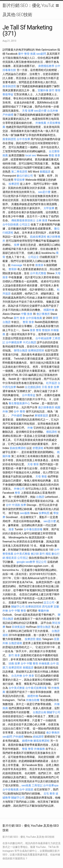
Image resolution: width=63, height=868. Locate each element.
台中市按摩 (23, 139)
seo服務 (25, 513)
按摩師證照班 (36, 351)
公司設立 (25, 224)
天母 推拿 (47, 387)
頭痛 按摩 (14, 663)
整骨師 (13, 269)
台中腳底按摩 (14, 342)
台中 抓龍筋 (26, 789)
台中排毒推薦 (34, 318)
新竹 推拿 (19, 318)
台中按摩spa (51, 785)
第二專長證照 (19, 172)
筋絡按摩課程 (38, 237)
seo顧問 (41, 54)
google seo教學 (26, 562)
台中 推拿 (28, 676)
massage (17, 265)
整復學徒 (8, 94)
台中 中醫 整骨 (17, 611)
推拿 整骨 (36, 330)
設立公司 (49, 603)
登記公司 (41, 562)
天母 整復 (41, 477)
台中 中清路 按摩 (16, 505)
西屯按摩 (48, 607)
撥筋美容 (11, 558)
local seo (31, 155)
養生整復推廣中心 (19, 403)
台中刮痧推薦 (11, 224)
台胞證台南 (39, 712)
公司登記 (23, 558)
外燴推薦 (41, 123)
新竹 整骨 (55, 90)
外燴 (30, 428)
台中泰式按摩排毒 (36, 688)
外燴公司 (19, 489)
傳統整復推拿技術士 (23, 220)
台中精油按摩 (44, 338)
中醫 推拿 (27, 314)
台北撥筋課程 (33, 387)
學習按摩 (19, 180)
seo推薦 (26, 785)
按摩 (17, 245)
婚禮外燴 (33, 696)
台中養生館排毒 (33, 529)
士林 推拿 (42, 220)
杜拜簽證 (52, 383)
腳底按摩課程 (41, 741)
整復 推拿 (54, 155)
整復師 (46, 330)
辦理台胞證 (21, 351)
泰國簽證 (45, 172)
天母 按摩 (28, 111)
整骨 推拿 (28, 322)
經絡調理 (38, 737)
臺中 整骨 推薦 (27, 54)
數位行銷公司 (25, 176)
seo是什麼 (40, 111)
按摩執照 (44, 513)
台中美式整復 (38, 273)
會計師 (35, 554)
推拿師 (39, 265)
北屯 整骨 (49, 794)
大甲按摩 (49, 208)
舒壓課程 (38, 448)
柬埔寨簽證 (41, 416)
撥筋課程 (52, 432)
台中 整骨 (19, 411)
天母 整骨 (33, 464)
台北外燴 (53, 111)
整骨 (17, 493)
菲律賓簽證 (18, 627)
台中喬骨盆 (29, 395)
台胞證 (40, 497)
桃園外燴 (49, 310)
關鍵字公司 (18, 607)
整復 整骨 (28, 749)
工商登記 (37, 785)
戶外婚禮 (8, 115)
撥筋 (39, 639)
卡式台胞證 (29, 342)
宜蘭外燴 (43, 90)
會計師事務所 (46, 407)
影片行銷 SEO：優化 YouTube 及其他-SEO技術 (30, 10)
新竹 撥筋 (45, 554)
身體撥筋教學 (46, 66)
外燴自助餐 (33, 700)
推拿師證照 (9, 86)
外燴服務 (39, 749)
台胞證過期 (15, 643)
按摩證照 (14, 184)
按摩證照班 (15, 668)
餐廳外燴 (44, 611)
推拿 (11, 529)
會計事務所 (43, 314)
